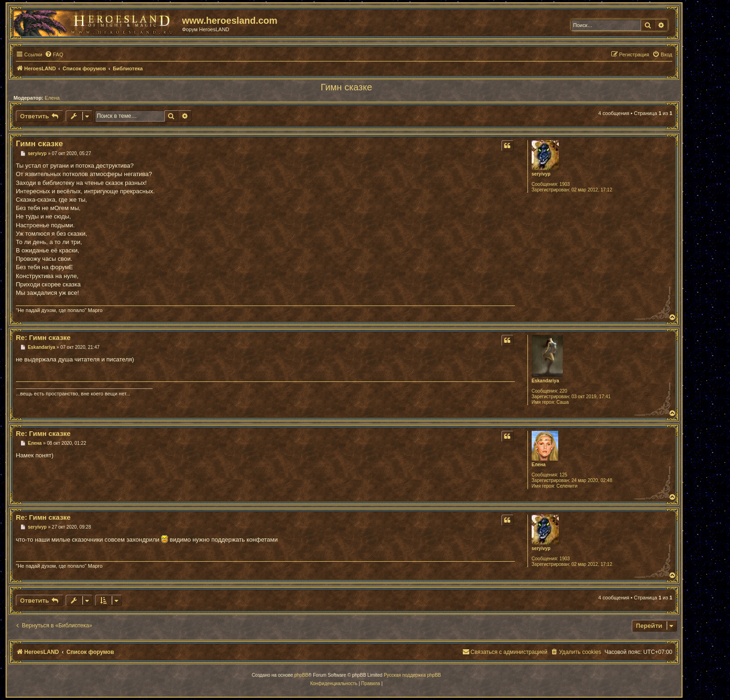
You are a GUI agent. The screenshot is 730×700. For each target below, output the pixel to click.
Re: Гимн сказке (43, 337)
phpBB (301, 675)
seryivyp (541, 174)
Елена (52, 98)
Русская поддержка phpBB (412, 675)
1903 (565, 184)
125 (564, 475)
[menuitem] (54, 54)
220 (564, 391)
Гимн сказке (347, 87)
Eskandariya (545, 381)
